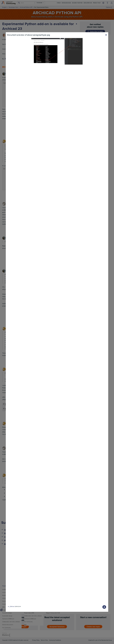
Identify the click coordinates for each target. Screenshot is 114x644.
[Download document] (104, 607)
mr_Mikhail (11, 606)
